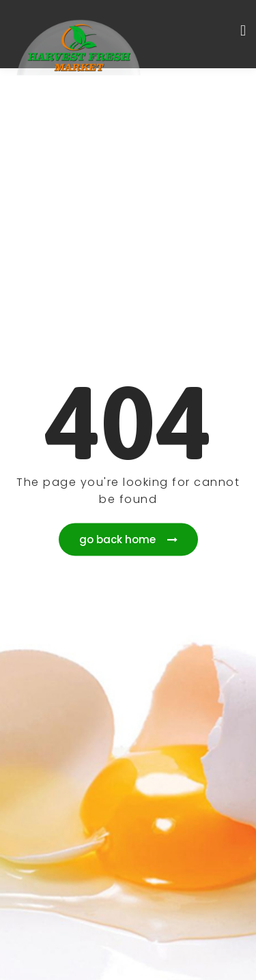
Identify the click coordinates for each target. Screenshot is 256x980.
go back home (128, 539)
